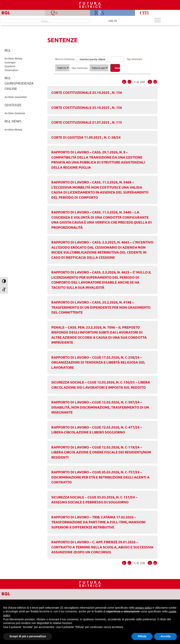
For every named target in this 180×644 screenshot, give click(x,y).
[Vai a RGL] (9, 594)
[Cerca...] (45, 21)
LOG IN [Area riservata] (113, 21)
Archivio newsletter (16, 97)
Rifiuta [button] (142, 636)
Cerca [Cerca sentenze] (117, 68)
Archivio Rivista (13, 58)
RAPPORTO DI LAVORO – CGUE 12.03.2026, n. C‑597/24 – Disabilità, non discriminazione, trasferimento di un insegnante (100, 407)
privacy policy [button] (143, 608)
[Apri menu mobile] (158, 21)
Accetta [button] (165, 636)
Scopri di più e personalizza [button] (28, 636)
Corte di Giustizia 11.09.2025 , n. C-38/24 (86, 137)
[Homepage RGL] (90, 584)
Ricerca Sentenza (65, 59)
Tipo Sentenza (80, 68)
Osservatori (11, 70)
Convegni (10, 62)
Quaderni (10, 66)
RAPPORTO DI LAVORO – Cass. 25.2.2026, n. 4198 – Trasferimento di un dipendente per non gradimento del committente (101, 307)
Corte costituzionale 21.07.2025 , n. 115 (87, 122)
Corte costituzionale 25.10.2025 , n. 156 (87, 93)
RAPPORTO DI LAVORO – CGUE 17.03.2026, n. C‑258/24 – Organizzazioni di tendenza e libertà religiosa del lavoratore (98, 362)
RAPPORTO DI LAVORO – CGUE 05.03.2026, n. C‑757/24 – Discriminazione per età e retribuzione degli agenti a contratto (100, 477)
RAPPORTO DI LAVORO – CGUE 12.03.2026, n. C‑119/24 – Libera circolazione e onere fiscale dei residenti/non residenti (101, 452)
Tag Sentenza (134, 59)
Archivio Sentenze (15, 113)
